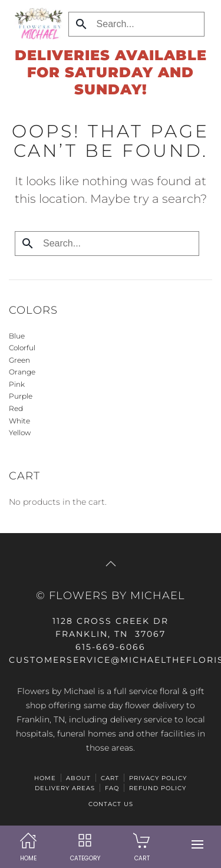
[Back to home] (36, 24)
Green (19, 360)
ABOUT (78, 778)
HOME (45, 778)
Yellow (20, 433)
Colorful (22, 348)
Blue (17, 336)
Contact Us (111, 804)
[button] (197, 844)
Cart (110, 778)
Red (16, 408)
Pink (17, 384)
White (19, 421)
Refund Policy (158, 788)
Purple (21, 396)
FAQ (112, 788)
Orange (22, 372)
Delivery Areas (65, 788)
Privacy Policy (158, 778)
